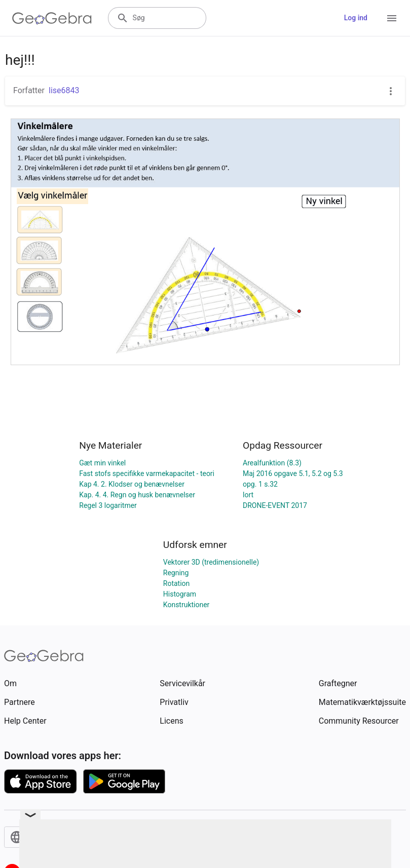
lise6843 (64, 90)
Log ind (356, 18)
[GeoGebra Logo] (52, 18)
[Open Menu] (392, 18)
